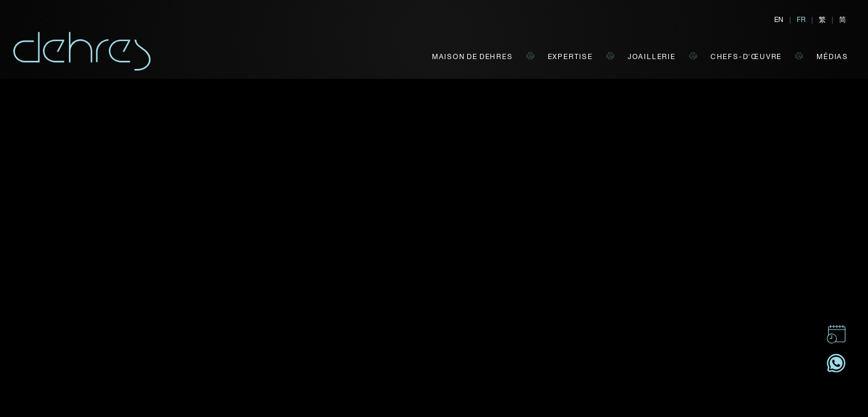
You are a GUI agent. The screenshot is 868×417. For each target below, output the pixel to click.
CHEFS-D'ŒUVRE (746, 56)
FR (801, 19)
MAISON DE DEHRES (473, 56)
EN (779, 19)
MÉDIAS (832, 56)
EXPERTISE (570, 56)
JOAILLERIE (652, 56)
